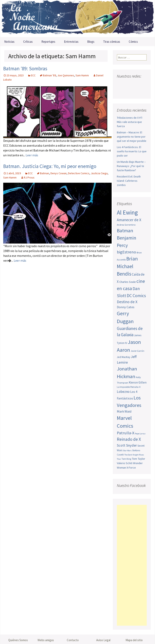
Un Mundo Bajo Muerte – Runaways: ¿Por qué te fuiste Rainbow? (131, 166)
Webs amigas (46, 640)
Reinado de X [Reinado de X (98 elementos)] (129, 439)
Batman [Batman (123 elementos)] (125, 231)
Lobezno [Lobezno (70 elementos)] (123, 392)
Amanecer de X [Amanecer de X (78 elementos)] (129, 220)
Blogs (91, 42)
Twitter (128, 84)
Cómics (133, 42)
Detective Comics (79, 173)
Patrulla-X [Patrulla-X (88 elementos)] (126, 433)
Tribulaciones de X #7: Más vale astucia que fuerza (130, 122)
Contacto (73, 640)
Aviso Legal (103, 640)
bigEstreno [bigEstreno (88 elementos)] (126, 252)
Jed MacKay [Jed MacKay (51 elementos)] (124, 357)
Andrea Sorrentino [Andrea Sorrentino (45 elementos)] (126, 225)
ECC (33, 75)
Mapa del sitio (134, 640)
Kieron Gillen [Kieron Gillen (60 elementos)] (138, 382)
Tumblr (129, 91)
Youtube (136, 84)
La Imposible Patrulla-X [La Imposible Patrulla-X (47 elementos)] (129, 387)
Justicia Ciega (99, 173)
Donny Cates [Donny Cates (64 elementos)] (126, 307)
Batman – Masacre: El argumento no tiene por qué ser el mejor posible (132, 137)
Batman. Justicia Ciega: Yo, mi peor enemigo (50, 166)
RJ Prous (29, 177)
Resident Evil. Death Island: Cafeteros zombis (129, 181)
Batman (45, 173)
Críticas (28, 42)
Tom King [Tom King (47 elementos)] (126, 459)
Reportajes (48, 42)
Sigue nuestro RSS (136, 91)
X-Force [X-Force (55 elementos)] (131, 468)
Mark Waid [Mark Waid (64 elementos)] (124, 411)
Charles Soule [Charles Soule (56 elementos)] (128, 282)
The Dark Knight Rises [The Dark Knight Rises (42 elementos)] (134, 455)
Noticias (9, 42)
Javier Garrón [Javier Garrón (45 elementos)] (137, 351)
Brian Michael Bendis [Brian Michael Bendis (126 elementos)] (127, 266)
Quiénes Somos (18, 640)
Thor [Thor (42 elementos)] (119, 459)
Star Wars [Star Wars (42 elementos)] (127, 451)
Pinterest (121, 91)
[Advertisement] (132, 565)
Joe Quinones (66, 75)
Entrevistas (71, 42)
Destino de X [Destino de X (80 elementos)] (127, 302)
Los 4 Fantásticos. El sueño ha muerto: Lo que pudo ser (132, 151)
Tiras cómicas (112, 42)
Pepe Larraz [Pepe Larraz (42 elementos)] (140, 434)
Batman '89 (49, 75)
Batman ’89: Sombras (25, 68)
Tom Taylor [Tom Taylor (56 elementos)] (138, 459)
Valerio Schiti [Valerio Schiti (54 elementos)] (125, 463)
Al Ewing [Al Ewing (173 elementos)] (127, 212)
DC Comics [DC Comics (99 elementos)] (136, 296)
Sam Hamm (82, 75)
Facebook (120, 84)
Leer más (32, 155)
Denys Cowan (59, 173)
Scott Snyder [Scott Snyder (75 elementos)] (127, 445)
